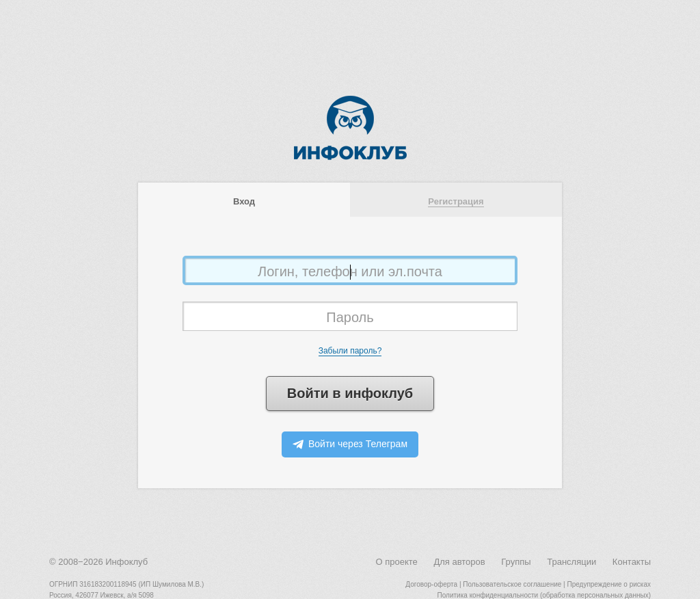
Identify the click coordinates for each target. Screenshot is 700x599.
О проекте (396, 562)
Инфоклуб (126, 562)
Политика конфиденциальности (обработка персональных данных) (544, 595)
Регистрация (456, 201)
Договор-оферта (431, 584)
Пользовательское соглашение (512, 584)
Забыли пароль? (350, 351)
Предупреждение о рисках (609, 584)
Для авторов (459, 562)
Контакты (632, 562)
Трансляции (571, 562)
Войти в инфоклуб (350, 393)
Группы (516, 562)
